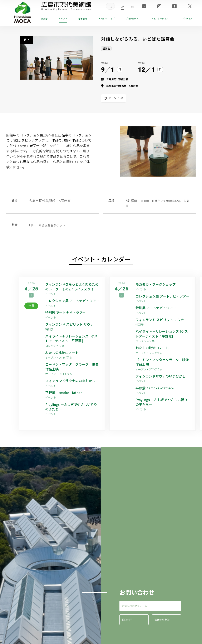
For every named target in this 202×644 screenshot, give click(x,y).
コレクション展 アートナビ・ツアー (73, 301)
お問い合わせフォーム (135, 606)
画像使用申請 (162, 620)
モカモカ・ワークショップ (156, 284)
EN (132, 6)
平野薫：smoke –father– (64, 393)
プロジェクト (132, 18)
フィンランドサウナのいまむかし (70, 381)
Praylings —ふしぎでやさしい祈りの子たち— (71, 407)
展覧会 (44, 18)
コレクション (186, 18)
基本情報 (83, 18)
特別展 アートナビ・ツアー (67, 313)
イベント (63, 18)
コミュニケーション (159, 18)
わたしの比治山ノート (62, 353)
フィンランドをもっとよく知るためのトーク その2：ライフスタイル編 (72, 287)
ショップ (106, 18)
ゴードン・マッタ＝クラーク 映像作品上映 (72, 367)
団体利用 (127, 620)
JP (123, 6)
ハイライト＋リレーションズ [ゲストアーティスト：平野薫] (71, 338)
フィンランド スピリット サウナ (69, 324)
